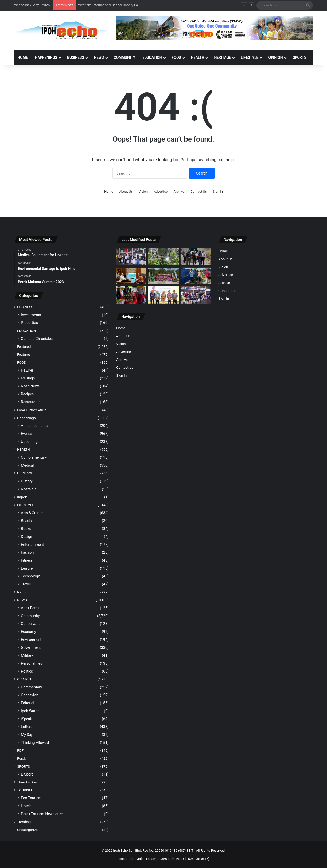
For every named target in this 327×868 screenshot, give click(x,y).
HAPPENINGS (46, 57)
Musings (28, 378)
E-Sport (27, 774)
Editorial (28, 703)
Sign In (218, 192)
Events (26, 434)
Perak (21, 758)
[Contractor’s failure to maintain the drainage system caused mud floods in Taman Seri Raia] (196, 276)
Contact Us (199, 192)
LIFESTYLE (250, 57)
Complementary (34, 457)
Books (26, 529)
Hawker (27, 370)
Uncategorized (28, 830)
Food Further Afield (32, 410)
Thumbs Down (28, 782)
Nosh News (30, 386)
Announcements (34, 426)
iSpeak (26, 719)
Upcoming (29, 442)
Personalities (32, 663)
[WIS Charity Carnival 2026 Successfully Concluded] (196, 295)
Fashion (27, 552)
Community (30, 616)
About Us (126, 192)
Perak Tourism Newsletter (42, 814)
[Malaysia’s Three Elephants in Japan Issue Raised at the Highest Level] (131, 276)
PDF (20, 750)
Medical (27, 465)
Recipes (27, 394)
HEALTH (198, 57)
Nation (22, 592)
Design (27, 537)
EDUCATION (152, 57)
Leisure (27, 568)
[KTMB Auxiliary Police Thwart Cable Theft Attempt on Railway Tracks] (163, 257)
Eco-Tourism (31, 798)
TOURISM (25, 790)
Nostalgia (29, 489)
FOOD (177, 57)
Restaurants (31, 402)
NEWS (99, 57)
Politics (27, 671)
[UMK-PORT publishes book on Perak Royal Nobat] (163, 295)
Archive (179, 192)
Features (24, 354)
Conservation (32, 624)
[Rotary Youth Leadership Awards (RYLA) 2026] (163, 276)
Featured (24, 346)
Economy (28, 632)
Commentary (31, 687)
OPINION (275, 57)
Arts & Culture (32, 513)
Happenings (26, 418)
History (27, 481)
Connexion (30, 695)
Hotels (26, 806)
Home (23, 57)
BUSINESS (76, 57)
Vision (143, 192)
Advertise (161, 192)
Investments (31, 315)
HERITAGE (222, 57)
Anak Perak (30, 608)
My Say (27, 735)
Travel (26, 584)
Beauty (27, 521)
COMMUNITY (125, 57)
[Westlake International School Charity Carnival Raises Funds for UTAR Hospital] (131, 257)
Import (22, 497)
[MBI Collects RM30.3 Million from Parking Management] (196, 257)
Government (31, 647)
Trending (24, 822)
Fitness (27, 560)
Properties (29, 323)
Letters (27, 727)
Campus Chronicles (37, 339)
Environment (31, 640)
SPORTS (300, 57)
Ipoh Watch (30, 711)
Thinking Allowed (35, 743)
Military (27, 655)
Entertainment (32, 545)
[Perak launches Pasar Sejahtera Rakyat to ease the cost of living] (131, 295)
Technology (30, 576)
